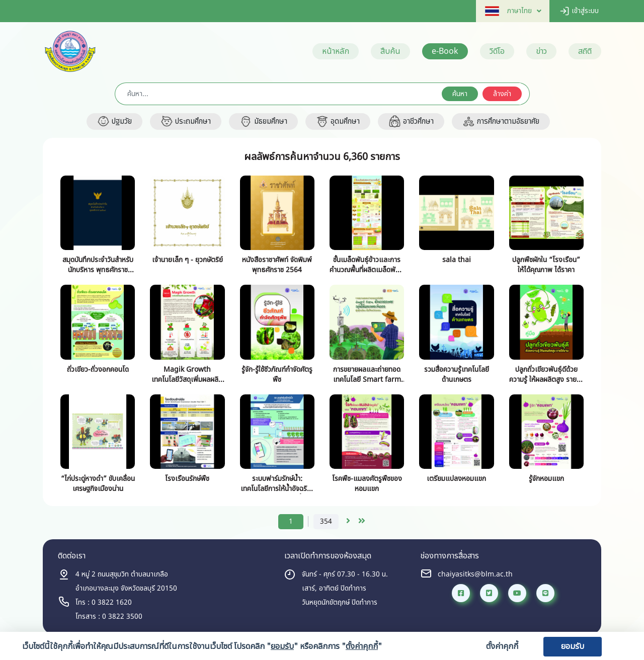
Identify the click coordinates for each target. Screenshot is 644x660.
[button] (508, 11)
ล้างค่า (502, 94)
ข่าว (541, 51)
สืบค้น (390, 51)
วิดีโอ (497, 51)
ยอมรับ (573, 646)
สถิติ (585, 51)
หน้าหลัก (336, 51)
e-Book (445, 51)
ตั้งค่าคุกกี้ (502, 646)
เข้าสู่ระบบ (579, 11)
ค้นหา (460, 94)
